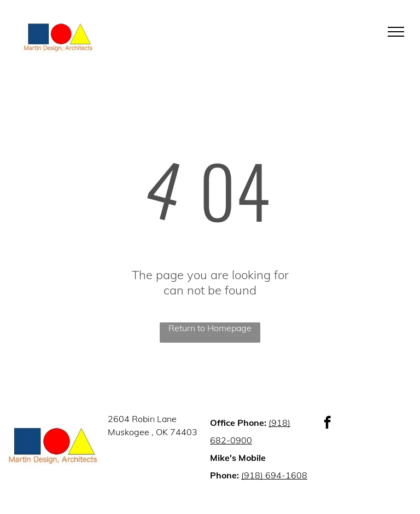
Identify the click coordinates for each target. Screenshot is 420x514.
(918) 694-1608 (274, 475)
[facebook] (327, 424)
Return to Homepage (210, 328)
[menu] (396, 32)
